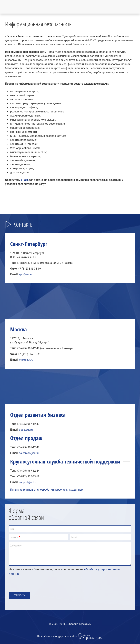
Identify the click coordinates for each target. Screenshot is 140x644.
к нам (24, 180)
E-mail (74, 537)
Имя (12, 529)
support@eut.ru (28, 482)
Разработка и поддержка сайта (70, 636)
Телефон (15, 537)
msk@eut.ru (26, 360)
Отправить (19, 595)
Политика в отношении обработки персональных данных (47, 490)
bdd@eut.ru (26, 430)
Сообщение (16, 545)
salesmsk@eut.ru (29, 453)
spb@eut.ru (26, 274)
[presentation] (34, 584)
